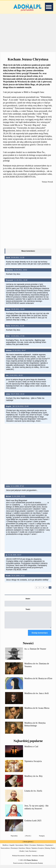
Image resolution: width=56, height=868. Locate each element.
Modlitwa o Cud (31, 749)
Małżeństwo (41, 848)
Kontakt (41, 858)
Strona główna (28, 844)
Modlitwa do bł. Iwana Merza (37, 711)
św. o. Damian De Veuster (35, 652)
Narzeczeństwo (5, 851)
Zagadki (12, 848)
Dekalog (47, 851)
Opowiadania (19, 848)
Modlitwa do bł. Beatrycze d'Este (38, 681)
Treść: (28, 609)
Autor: (28, 599)
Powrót (28, 838)
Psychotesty (33, 854)
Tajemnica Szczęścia (33, 764)
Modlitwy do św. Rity (34, 779)
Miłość (26, 848)
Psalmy (53, 851)
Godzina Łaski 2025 (33, 823)
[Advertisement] (28, 33)
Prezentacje (14, 851)
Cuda (27, 854)
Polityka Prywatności (19, 858)
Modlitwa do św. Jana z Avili (37, 696)
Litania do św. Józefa (33, 794)
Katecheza (22, 851)
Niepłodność (49, 848)
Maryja (28, 851)
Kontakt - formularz (32, 858)
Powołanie (33, 848)
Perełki (22, 854)
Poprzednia (14, 838)
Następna (42, 838)
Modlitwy (5, 848)
